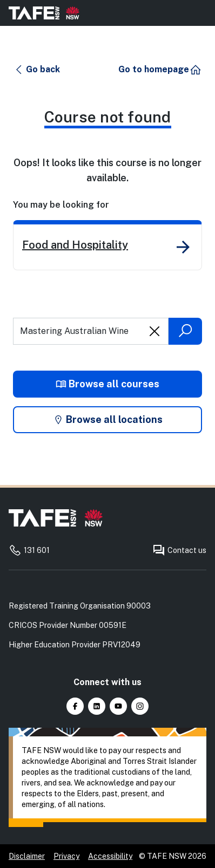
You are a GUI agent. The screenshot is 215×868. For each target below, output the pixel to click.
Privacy (66, 856)
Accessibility (110, 856)
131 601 (29, 550)
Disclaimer (27, 856)
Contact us (179, 550)
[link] (107, 245)
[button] (37, 70)
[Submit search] (185, 331)
